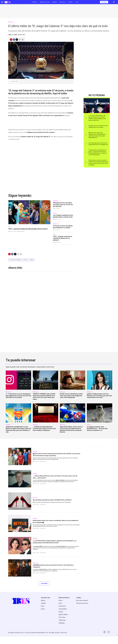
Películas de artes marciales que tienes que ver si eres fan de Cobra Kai (63, 204)
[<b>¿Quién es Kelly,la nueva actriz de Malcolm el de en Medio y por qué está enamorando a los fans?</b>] (100, 380)
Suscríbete (104, 2)
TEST (10, 226)
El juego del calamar (15, 260)
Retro (70, 2)
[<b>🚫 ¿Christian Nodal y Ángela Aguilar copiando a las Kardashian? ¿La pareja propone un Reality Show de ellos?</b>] (20, 546)
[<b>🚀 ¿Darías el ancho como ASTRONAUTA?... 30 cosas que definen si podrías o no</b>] (100, 413)
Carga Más (44, 583)
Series (32, 260)
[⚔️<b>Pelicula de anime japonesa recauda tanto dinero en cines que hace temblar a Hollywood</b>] (45, 413)
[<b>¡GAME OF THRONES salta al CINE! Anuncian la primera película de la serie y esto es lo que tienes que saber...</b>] (45, 380)
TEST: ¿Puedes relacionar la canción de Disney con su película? (63, 238)
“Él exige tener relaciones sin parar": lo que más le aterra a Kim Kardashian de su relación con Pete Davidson (98, 152)
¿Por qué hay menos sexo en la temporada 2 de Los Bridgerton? (98, 144)
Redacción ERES (20, 234)
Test (77, 2)
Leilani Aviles (43, 461)
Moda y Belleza (45, 2)
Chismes (34, 2)
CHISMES (8, 425)
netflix (25, 260)
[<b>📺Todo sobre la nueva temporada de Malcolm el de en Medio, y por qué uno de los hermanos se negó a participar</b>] (20, 456)
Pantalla (63, 2)
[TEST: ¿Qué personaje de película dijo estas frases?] (29, 212)
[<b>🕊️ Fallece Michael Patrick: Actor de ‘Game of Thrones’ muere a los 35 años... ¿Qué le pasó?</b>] (20, 479)
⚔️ (44, 428)
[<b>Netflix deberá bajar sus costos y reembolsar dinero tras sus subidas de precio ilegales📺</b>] (20, 523)
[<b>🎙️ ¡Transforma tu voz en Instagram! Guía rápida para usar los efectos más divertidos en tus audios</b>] (18, 380)
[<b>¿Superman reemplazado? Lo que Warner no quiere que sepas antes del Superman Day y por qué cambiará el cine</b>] (18, 413)
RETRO (55, 213)
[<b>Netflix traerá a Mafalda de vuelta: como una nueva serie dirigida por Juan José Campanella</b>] (73, 380)
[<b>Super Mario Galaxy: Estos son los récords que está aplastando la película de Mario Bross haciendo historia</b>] (73, 413)
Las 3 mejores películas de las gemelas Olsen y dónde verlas (63, 216)
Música (55, 2)
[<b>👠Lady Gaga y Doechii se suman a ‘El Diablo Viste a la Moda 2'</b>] (20, 501)
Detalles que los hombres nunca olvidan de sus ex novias (98, 126)
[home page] (7, 2)
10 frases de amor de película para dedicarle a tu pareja (63, 227)
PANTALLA (11, 22)
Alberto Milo (22, 35)
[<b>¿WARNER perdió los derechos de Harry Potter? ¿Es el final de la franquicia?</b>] (20, 568)
